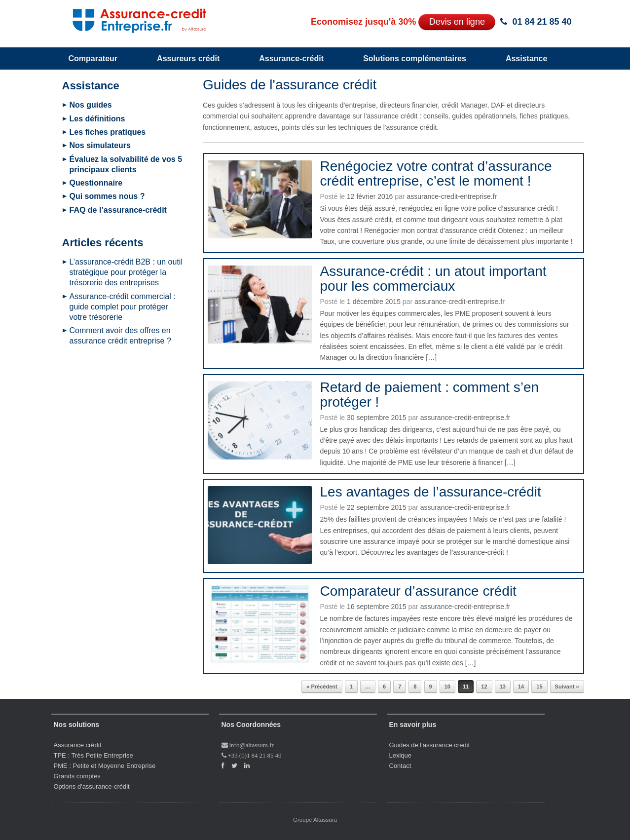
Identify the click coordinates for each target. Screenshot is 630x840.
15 (539, 687)
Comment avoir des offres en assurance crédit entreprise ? (120, 336)
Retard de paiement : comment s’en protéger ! (429, 395)
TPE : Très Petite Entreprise (93, 755)
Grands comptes (77, 776)
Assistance (527, 58)
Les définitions (97, 119)
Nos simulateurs (100, 145)
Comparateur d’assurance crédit (418, 591)
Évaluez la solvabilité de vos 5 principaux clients (126, 164)
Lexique (401, 755)
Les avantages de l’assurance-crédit (430, 492)
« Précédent (322, 687)
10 (447, 687)
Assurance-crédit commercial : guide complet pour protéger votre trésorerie (123, 307)
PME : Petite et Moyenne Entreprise (105, 766)
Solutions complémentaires (415, 58)
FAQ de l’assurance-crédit (118, 210)
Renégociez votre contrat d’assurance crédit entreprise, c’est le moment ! (436, 173)
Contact (400, 766)
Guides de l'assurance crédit (430, 745)
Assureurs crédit (188, 58)
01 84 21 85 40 (542, 22)
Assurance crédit (78, 745)
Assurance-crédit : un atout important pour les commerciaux (433, 279)
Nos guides (91, 105)
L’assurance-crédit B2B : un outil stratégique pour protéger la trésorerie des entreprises (126, 272)
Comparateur (93, 58)
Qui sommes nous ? (107, 196)
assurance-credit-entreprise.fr (452, 196)
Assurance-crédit (291, 58)
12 (484, 687)
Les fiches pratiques (108, 132)
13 (503, 687)
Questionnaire (96, 183)
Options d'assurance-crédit (92, 786)
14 (521, 687)
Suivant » (567, 687)
